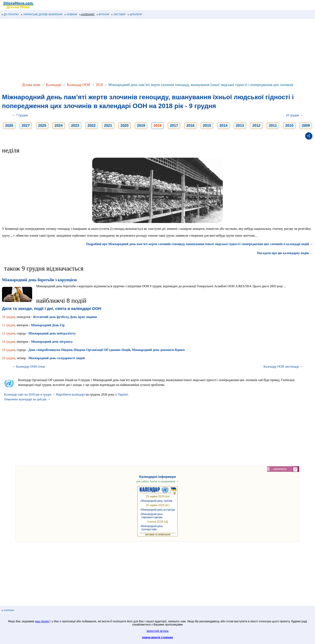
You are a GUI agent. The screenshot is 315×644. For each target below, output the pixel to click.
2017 (174, 126)
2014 (223, 126)
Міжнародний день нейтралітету (52, 333)
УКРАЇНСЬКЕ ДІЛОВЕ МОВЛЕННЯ (42, 14)
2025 (42, 126)
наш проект (42, 621)
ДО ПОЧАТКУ (10, 14)
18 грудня (9, 342)
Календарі (54, 85)
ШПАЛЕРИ (135, 14)
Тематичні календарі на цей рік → (27, 399)
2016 (190, 126)
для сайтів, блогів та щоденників (157, 481)
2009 (306, 126)
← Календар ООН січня (28, 366)
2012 (256, 126)
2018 (99, 85)
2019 (141, 126)
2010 (289, 126)
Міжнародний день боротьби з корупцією (39, 280)
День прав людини (83, 317)
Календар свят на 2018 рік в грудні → (30, 394)
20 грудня (9, 358)
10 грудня (9, 317)
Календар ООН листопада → (283, 366)
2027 (26, 126)
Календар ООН (79, 85)
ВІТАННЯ (103, 14)
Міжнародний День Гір (48, 325)
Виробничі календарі (70, 394)
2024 (59, 126)
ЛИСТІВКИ (119, 14)
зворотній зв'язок (157, 631)
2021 (108, 126)
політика (8, 610)
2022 (92, 126)
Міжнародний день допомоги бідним (158, 350)
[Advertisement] (121, 51)
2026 (9, 126)
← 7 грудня (20, 115)
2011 (273, 126)
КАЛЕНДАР (87, 14)
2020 (125, 126)
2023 (75, 126)
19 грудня (9, 350)
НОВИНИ (71, 14)
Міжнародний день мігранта (52, 342)
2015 (207, 126)
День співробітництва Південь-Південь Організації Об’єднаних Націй (79, 350)
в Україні (122, 394)
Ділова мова (31, 85)
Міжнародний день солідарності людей (56, 358)
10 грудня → (294, 115)
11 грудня (9, 325)
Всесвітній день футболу (51, 317)
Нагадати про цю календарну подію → (285, 253)
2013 (240, 126)
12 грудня (9, 333)
